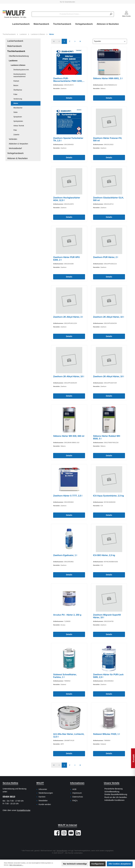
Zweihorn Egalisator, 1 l (65, 555)
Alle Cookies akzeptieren (120, 864)
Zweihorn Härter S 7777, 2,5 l (68, 496)
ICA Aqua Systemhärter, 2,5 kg (109, 496)
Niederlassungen (46, 793)
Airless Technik (19, 126)
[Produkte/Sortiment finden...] (70, 14)
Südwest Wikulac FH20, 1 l (106, 734)
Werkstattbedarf (15, 148)
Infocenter (43, 789)
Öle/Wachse (18, 90)
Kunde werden (45, 804)
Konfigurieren (98, 864)
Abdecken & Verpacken (18, 144)
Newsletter (43, 801)
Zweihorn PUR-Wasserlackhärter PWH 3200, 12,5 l (68, 80)
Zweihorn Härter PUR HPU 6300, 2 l (66, 258)
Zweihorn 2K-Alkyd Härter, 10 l (109, 317)
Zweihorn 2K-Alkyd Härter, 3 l (68, 317)
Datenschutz (78, 797)
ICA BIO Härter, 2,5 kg (104, 555)
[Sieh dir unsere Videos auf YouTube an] (71, 833)
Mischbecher (18, 108)
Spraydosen (18, 117)
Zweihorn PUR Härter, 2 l (106, 257)
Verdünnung (18, 99)
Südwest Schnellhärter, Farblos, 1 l (65, 676)
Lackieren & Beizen (18, 65)
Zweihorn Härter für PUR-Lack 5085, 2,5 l (108, 676)
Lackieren (13, 61)
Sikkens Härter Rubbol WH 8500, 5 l (107, 437)
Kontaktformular (24, 810)
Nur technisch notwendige (75, 864)
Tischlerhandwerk (16, 51)
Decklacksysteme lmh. (21, 70)
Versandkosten (62, 851)
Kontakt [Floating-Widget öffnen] (133, 758)
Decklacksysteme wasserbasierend (20, 75)
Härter (16, 103)
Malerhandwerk (14, 46)
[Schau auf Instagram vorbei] (64, 833)
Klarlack (16, 81)
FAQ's (75, 801)
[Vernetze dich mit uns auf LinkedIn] (78, 833)
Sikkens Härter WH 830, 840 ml (69, 436)
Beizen (16, 85)
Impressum (77, 793)
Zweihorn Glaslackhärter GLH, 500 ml (108, 199)
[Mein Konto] (126, 14)
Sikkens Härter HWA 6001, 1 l (108, 78)
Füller (15, 94)
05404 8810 (9, 797)
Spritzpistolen (18, 121)
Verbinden (13, 139)
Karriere (42, 797)
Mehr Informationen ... (16, 865)
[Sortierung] (110, 41)
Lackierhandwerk (15, 41)
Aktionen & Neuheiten (17, 158)
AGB (74, 789)
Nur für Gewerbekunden (67, 2)
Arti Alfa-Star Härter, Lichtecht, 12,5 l (69, 735)
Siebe (15, 112)
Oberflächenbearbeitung (19, 56)
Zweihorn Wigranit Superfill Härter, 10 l (107, 616)
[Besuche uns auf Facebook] (57, 833)
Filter (15, 130)
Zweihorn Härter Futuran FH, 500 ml (108, 139)
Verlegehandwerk (15, 153)
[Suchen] (111, 14)
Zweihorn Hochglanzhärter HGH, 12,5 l (67, 199)
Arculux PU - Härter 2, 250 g (67, 615)
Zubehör (16, 135)
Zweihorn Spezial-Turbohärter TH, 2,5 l (68, 139)
